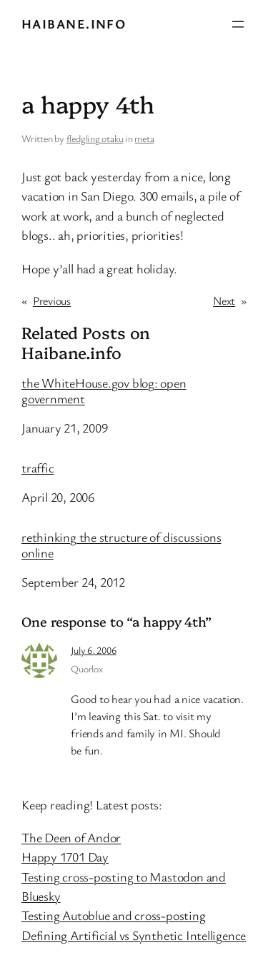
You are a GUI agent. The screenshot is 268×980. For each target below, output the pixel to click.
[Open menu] (238, 24)
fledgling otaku (95, 138)
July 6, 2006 (93, 650)
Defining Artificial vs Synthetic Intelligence (134, 935)
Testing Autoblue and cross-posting (114, 915)
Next (224, 300)
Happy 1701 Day (65, 857)
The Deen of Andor (71, 837)
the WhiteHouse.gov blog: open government (104, 391)
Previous (52, 300)
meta (144, 138)
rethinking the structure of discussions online (121, 545)
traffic (38, 468)
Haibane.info (74, 24)
